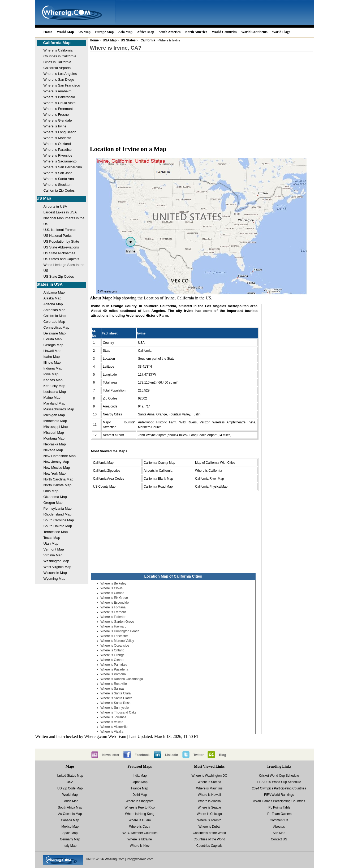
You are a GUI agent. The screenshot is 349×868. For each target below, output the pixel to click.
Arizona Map (53, 304)
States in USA (50, 284)
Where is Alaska (209, 801)
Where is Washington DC (209, 776)
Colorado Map (54, 322)
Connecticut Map (57, 327)
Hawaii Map (53, 351)
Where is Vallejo (112, 722)
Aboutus (279, 827)
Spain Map (70, 833)
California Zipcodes (107, 471)
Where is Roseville (114, 684)
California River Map (210, 479)
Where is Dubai (209, 827)
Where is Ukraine (140, 839)
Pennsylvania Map (58, 508)
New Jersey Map (56, 462)
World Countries (224, 32)
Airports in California (158, 471)
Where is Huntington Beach (120, 631)
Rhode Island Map (58, 514)
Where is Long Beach (60, 132)
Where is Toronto (210, 820)
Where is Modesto (57, 138)
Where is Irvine (55, 126)
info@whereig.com (140, 859)
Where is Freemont (58, 109)
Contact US (279, 839)
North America (196, 32)
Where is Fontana (113, 607)
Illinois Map (52, 362)
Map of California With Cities (215, 463)
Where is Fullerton (113, 617)
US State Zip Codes (59, 276)
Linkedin (172, 755)
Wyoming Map (55, 579)
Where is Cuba (140, 827)
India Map (140, 776)
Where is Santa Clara (116, 693)
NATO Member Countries (140, 833)
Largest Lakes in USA (60, 212)
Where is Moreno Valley (117, 641)
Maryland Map (54, 403)
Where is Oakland (57, 144)
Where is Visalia (112, 732)
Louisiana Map (55, 392)
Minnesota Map (55, 421)
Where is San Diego (59, 80)
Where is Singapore (140, 801)
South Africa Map (70, 807)
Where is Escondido (115, 603)
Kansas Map (53, 380)
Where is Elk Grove (114, 598)
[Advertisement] (201, 93)
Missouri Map (54, 433)
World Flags (281, 32)
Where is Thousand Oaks (119, 712)
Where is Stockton (58, 185)
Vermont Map (54, 549)
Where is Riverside (58, 155)
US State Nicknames (59, 253)
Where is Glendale (58, 120)
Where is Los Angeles (60, 74)
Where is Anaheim (58, 91)
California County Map (159, 463)
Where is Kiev (140, 846)
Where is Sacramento (60, 161)
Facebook (142, 755)
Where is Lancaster (114, 636)
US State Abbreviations (61, 247)
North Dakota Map (58, 485)
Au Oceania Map (70, 814)
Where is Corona (113, 593)
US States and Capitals (61, 259)
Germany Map (70, 839)
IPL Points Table (279, 807)
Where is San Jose (58, 173)
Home (48, 32)
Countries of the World (209, 839)
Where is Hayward (114, 626)
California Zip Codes (59, 190)
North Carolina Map (59, 479)
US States (128, 40)
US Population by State (61, 241)
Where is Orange (113, 655)
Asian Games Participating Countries (279, 801)
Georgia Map (53, 345)
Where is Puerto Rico (140, 807)
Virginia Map (53, 555)
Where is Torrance (113, 717)
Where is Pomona (113, 674)
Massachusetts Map (59, 409)
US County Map (104, 487)
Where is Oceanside (115, 646)
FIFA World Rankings (279, 795)
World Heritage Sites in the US (64, 268)
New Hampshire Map (60, 456)
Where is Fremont (113, 612)
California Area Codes (109, 479)
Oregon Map (53, 503)
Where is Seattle (209, 807)
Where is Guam (140, 820)
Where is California (58, 50)
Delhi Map (140, 795)
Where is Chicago (209, 814)
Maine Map (52, 398)
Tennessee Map (56, 532)
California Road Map (158, 487)
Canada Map (70, 820)
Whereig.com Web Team (105, 736)
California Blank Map (158, 479)
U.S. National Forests (60, 230)
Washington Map (56, 561)
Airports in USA (55, 206)
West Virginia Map (57, 567)
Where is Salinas (113, 689)
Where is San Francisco (62, 85)
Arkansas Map (55, 310)
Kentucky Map (54, 386)
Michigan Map (54, 415)
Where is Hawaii (209, 795)
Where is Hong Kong (140, 814)
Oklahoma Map (55, 497)
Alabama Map (54, 292)
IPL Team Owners (279, 814)
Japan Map (140, 782)
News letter (111, 755)
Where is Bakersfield (59, 97)
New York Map (55, 473)
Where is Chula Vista (60, 103)
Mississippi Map (56, 427)
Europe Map (104, 32)
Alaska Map (53, 298)
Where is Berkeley (113, 583)
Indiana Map (53, 368)
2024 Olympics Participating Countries (279, 788)
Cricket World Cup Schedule (279, 776)
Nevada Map (53, 450)
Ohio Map (51, 491)
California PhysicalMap (211, 487)
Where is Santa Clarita (117, 698)
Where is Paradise (58, 150)
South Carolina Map (59, 520)
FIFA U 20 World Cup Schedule (279, 782)
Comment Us (279, 820)
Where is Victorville (114, 727)
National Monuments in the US (64, 221)
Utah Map (51, 543)
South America (170, 32)
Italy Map (70, 846)
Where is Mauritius (209, 788)
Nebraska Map (55, 444)
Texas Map (52, 538)
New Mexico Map (57, 468)
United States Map (70, 776)
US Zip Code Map (70, 788)
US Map (84, 32)
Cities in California (57, 62)
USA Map (110, 40)
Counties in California (60, 56)
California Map (57, 43)
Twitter (199, 755)
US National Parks (58, 236)
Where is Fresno (56, 115)
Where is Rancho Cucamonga (122, 679)
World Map (65, 32)
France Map (140, 788)
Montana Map (54, 438)
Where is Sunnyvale (115, 708)
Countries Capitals (209, 846)
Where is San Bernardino (63, 167)
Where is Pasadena (115, 669)
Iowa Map (51, 374)
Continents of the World (209, 833)
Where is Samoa (209, 782)
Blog (223, 755)
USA (70, 782)
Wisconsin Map (55, 573)
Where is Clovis (112, 588)
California (148, 40)
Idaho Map (52, 357)
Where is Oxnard (113, 660)
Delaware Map (55, 333)
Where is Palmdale (114, 665)
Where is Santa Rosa (116, 703)
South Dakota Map (58, 526)
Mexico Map (70, 827)
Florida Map (53, 339)
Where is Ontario (113, 650)
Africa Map (146, 32)
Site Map (279, 833)
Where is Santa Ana (59, 179)
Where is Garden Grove (117, 622)
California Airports (57, 68)
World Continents (254, 32)
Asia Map (125, 32)
